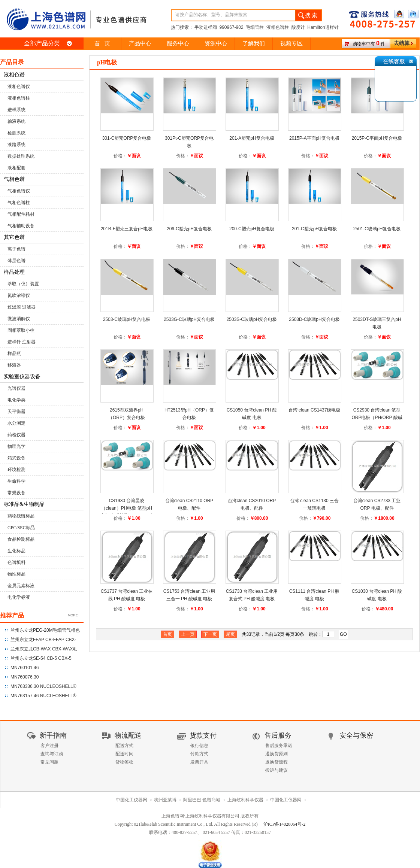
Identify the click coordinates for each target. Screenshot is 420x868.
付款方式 (199, 754)
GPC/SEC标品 (21, 528)
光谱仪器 (16, 388)
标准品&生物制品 (24, 504)
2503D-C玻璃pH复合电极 (314, 319)
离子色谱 (16, 249)
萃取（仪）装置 (23, 284)
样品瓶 (14, 353)
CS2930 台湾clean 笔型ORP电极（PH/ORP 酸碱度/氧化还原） (377, 418)
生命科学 (16, 481)
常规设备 (16, 493)
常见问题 (49, 762)
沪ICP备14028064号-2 (285, 824)
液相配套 (16, 168)
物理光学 (16, 446)
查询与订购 (52, 754)
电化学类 (16, 400)
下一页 (210, 634)
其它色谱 (14, 237)
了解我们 (254, 43)
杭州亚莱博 (165, 800)
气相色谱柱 (19, 203)
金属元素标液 (21, 586)
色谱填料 (16, 562)
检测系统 (16, 133)
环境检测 (16, 470)
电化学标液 (19, 597)
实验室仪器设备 (22, 377)
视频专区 (291, 43)
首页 (167, 634)
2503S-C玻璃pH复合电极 (252, 319)
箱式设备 (16, 458)
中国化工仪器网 (132, 800)
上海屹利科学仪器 (245, 800)
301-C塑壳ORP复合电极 (127, 138)
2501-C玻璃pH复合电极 (377, 229)
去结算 (402, 43)
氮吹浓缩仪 (19, 295)
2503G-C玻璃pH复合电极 (189, 319)
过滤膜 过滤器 (22, 307)
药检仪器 (16, 435)
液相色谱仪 (19, 87)
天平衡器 (16, 412)
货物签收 (124, 762)
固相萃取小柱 (21, 330)
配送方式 (124, 746)
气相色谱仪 (19, 191)
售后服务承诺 (279, 746)
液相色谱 (14, 75)
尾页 (230, 634)
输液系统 (16, 121)
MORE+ (74, 615)
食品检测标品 (21, 539)
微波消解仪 (19, 319)
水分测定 (16, 423)
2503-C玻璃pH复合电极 (127, 319)
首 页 (102, 43)
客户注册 (49, 746)
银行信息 (199, 746)
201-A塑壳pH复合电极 (252, 138)
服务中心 (178, 43)
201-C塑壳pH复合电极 (314, 229)
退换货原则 (277, 754)
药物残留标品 (21, 516)
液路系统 (16, 145)
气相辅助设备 (21, 226)
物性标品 (16, 574)
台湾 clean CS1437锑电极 (315, 410)
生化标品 (16, 551)
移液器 (14, 365)
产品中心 (140, 43)
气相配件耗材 (21, 214)
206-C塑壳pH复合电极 (189, 229)
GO (343, 634)
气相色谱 (14, 179)
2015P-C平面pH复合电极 (377, 138)
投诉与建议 (277, 770)
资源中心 (216, 43)
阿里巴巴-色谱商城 (202, 800)
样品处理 (14, 272)
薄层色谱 (16, 261)
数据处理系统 (21, 156)
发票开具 (199, 762)
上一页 (188, 634)
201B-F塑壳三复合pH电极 (127, 229)
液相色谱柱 (19, 98)
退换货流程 (277, 762)
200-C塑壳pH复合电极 (252, 229)
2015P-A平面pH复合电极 (314, 138)
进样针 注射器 (22, 342)
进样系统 (16, 110)
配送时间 (124, 754)
